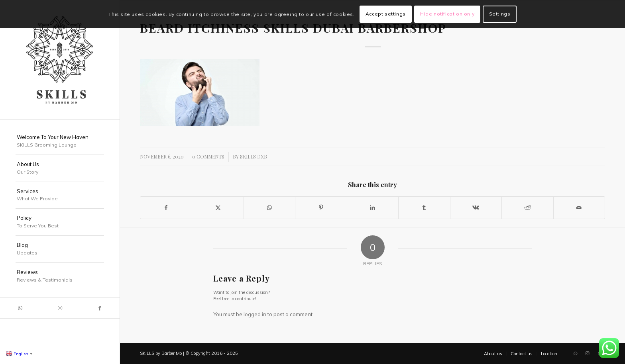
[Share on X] (218, 208)
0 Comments (208, 157)
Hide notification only (447, 14)
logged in (255, 314)
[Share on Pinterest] (321, 208)
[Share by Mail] (579, 208)
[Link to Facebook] (100, 308)
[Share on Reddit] (527, 208)
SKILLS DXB (254, 157)
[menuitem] (60, 141)
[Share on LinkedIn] (373, 208)
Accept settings (386, 14)
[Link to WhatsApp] (20, 308)
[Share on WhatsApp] (269, 208)
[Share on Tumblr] (424, 208)
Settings (500, 14)
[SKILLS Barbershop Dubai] (60, 60)
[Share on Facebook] (166, 208)
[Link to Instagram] (60, 308)
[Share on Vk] (476, 208)
